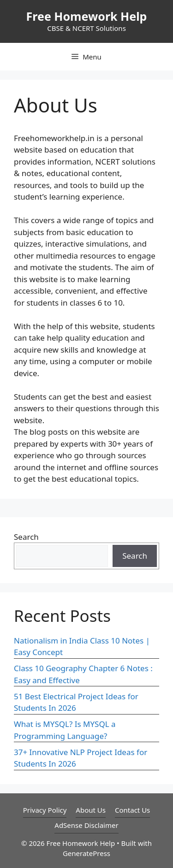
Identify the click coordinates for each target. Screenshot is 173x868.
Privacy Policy (45, 810)
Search (26, 537)
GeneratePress (86, 853)
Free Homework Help (87, 16)
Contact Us (132, 810)
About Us (91, 810)
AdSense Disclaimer (86, 825)
